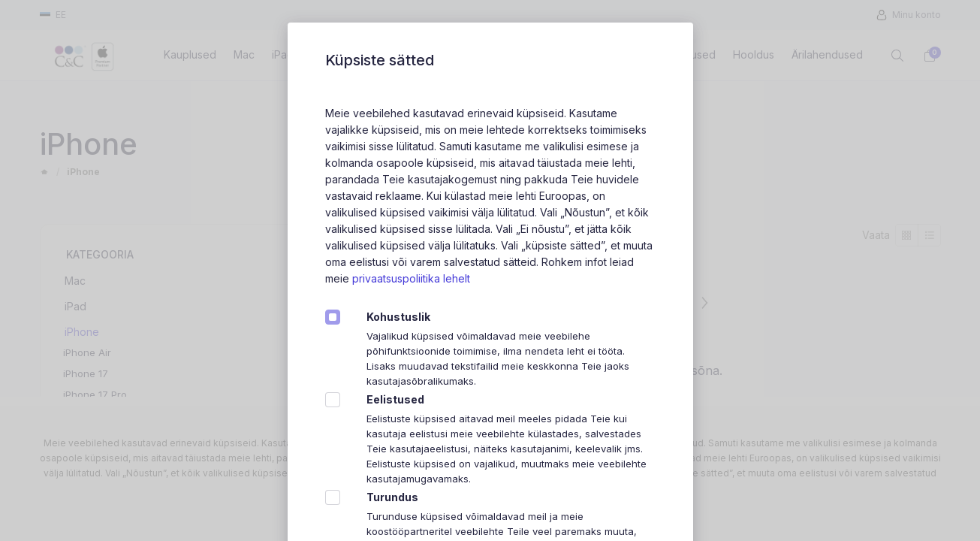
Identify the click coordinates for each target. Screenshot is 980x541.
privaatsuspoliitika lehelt (411, 278)
